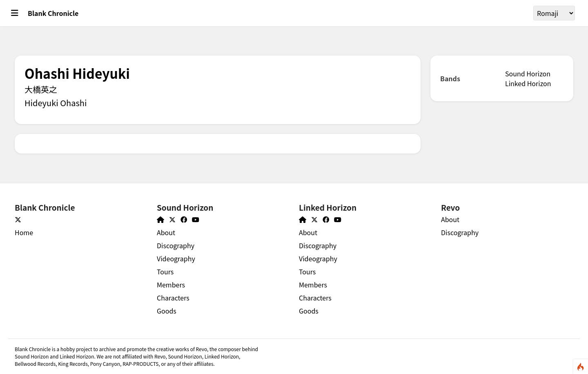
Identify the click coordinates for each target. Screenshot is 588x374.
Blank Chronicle (53, 13)
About (166, 232)
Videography (176, 258)
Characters (173, 298)
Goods (167, 311)
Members (171, 285)
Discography (176, 245)
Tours (165, 272)
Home (24, 232)
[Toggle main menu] (15, 13)
